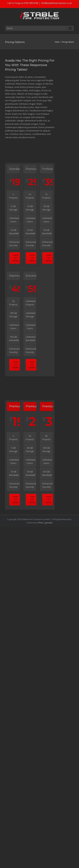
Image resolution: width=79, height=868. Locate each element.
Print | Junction (45, 523)
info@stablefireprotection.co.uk (56, 3)
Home (57, 42)
